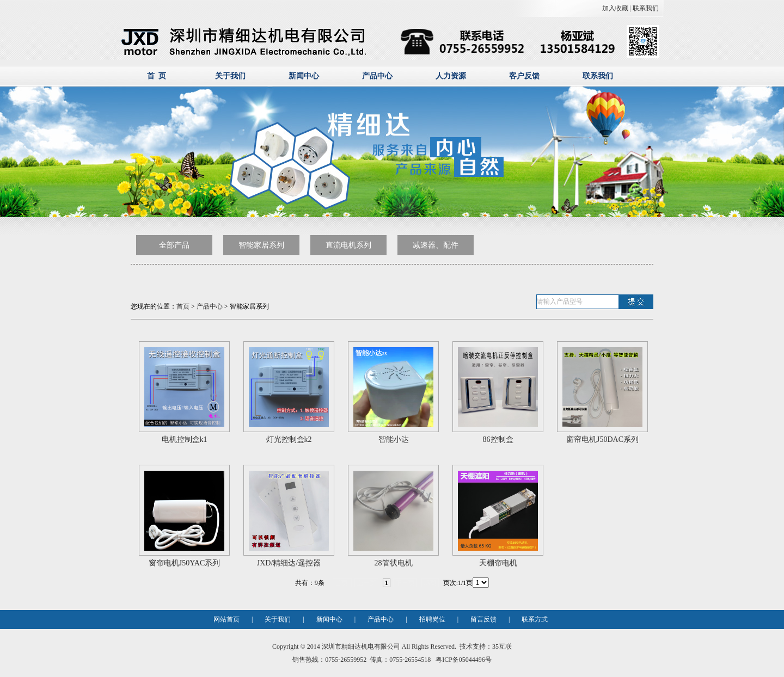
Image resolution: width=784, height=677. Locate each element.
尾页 (430, 583)
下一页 (405, 583)
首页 (183, 306)
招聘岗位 (432, 619)
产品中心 (377, 76)
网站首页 (226, 619)
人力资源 (451, 76)
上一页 (366, 583)
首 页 (157, 76)
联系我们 (646, 8)
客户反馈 (524, 76)
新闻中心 (304, 76)
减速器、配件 (436, 245)
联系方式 (535, 619)
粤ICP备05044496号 (463, 660)
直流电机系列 (348, 245)
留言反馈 (483, 619)
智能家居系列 (261, 245)
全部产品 (174, 245)
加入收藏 (615, 8)
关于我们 (230, 76)
